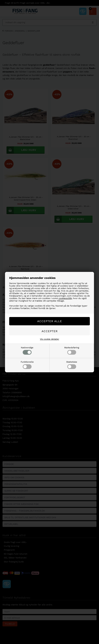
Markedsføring (72, 350)
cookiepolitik (65, 298)
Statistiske (72, 365)
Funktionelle (27, 365)
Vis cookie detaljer (50, 339)
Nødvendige (27, 350)
